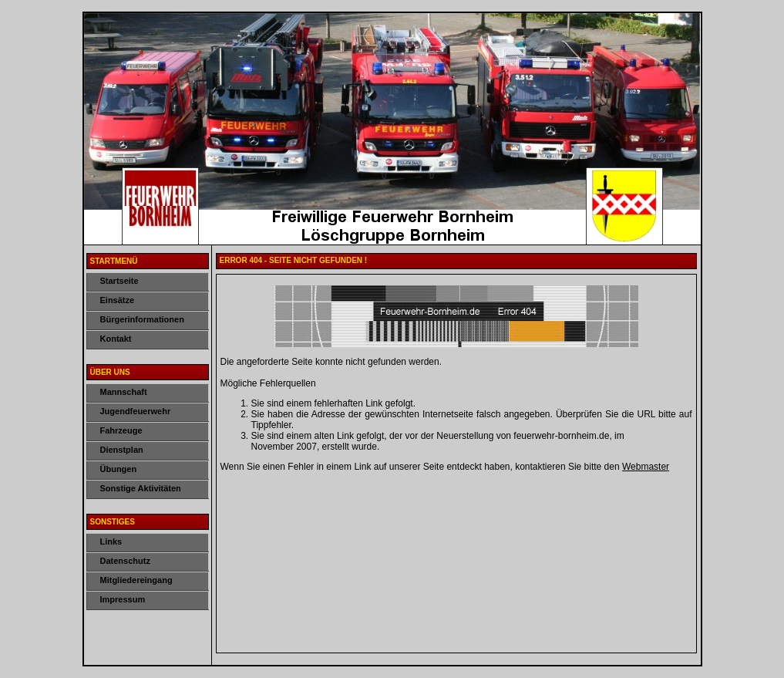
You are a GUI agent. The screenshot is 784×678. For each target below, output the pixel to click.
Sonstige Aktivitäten (141, 488)
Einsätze (118, 300)
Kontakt (116, 339)
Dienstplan (122, 450)
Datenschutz (125, 561)
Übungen (119, 469)
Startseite (119, 281)
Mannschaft (124, 392)
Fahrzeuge (121, 430)
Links (111, 541)
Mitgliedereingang (136, 580)
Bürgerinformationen (142, 319)
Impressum (123, 599)
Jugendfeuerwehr (136, 411)
